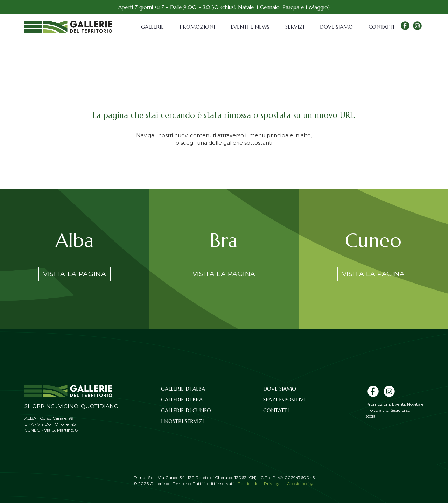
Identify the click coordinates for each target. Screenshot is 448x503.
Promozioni (197, 27)
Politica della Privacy (258, 484)
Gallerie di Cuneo (186, 410)
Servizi (295, 27)
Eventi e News (250, 27)
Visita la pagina (75, 274)
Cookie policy (300, 484)
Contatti (381, 27)
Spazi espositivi (284, 400)
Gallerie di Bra (182, 400)
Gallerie (152, 27)
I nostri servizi (182, 421)
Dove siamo (336, 27)
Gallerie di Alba (183, 389)
